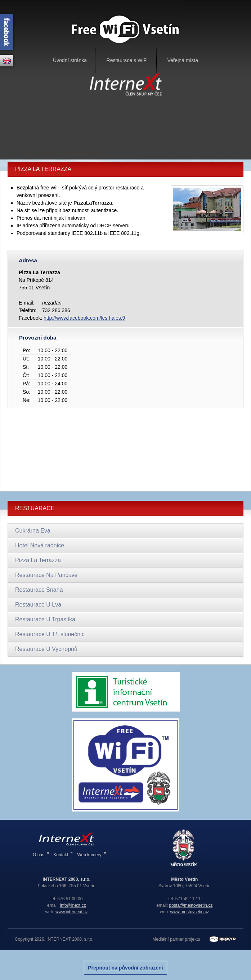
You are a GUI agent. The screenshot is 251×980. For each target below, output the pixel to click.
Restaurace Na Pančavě (46, 575)
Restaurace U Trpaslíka (45, 619)
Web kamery (89, 855)
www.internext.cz (72, 912)
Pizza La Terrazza (38, 560)
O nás (39, 855)
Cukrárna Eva (33, 531)
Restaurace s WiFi (127, 60)
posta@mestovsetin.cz (191, 905)
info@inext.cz (73, 905)
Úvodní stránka (70, 60)
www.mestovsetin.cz (190, 912)
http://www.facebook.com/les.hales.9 (84, 318)
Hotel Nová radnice (40, 545)
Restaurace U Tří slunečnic (50, 634)
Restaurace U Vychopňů (46, 649)
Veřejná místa (183, 60)
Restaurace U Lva (38, 605)
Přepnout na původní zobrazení (125, 968)
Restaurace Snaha (39, 590)
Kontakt (61, 855)
